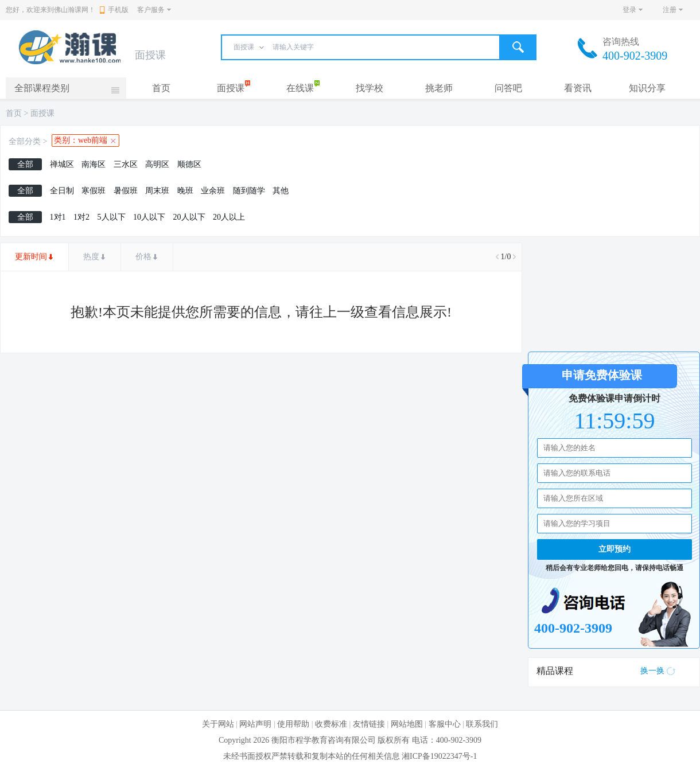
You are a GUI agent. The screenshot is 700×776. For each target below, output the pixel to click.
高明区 (157, 164)
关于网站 (218, 724)
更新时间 (31, 257)
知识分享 (647, 88)
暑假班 (126, 191)
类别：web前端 (81, 140)
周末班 (157, 191)
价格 (143, 257)
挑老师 (439, 88)
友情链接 (369, 724)
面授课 (231, 88)
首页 (161, 88)
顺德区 (189, 164)
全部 (25, 164)
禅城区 (62, 164)
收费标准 (331, 724)
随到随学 (249, 191)
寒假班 (94, 191)
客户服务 (151, 10)
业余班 (213, 191)
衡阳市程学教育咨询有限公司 (324, 740)
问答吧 (508, 88)
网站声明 (255, 724)
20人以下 (189, 217)
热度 (91, 257)
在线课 (300, 88)
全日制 (62, 191)
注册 (670, 10)
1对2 (81, 217)
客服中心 (445, 724)
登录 (629, 10)
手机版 (114, 10)
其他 (281, 191)
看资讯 (578, 88)
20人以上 (229, 217)
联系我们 (482, 724)
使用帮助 (293, 724)
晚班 (185, 191)
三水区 (126, 164)
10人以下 (149, 217)
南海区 (94, 164)
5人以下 (112, 217)
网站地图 (407, 724)
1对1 (58, 217)
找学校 (370, 88)
